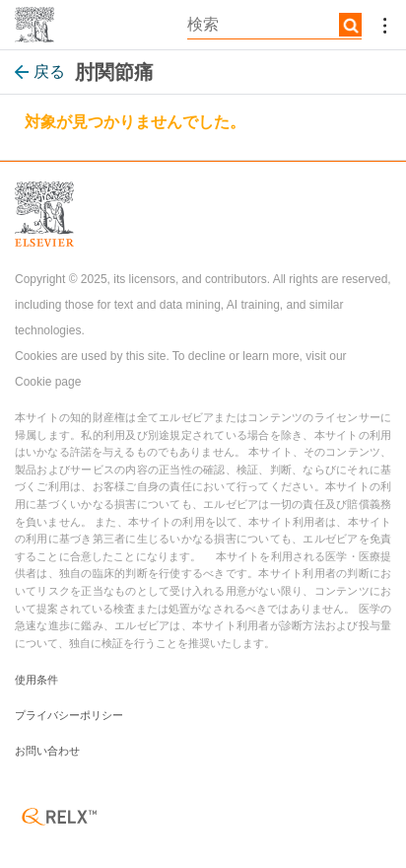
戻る (40, 72)
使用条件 (36, 680)
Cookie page (48, 382)
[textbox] (274, 25)
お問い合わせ (47, 751)
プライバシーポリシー (69, 715)
